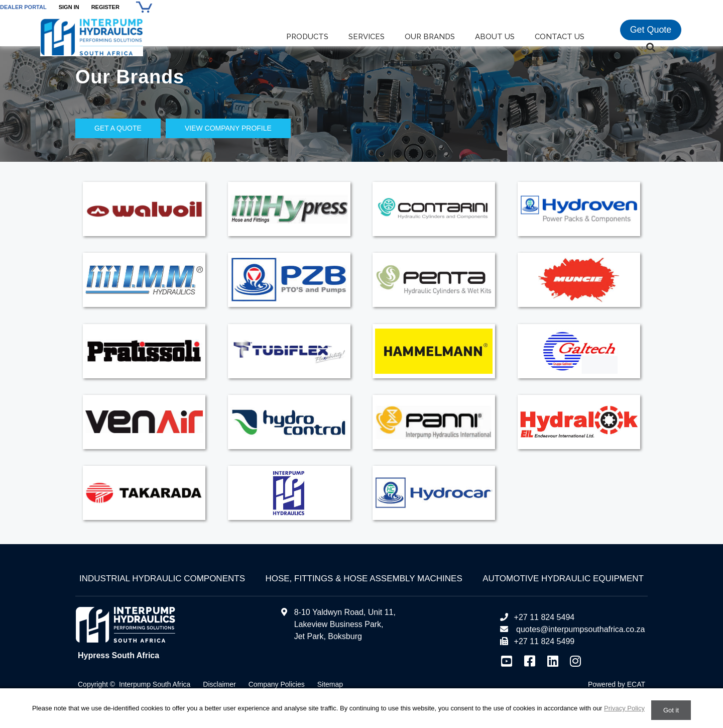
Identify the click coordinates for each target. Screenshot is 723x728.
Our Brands (430, 37)
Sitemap (330, 684)
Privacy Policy (624, 708)
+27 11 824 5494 (537, 617)
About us (495, 37)
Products (307, 37)
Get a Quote (118, 128)
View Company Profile (228, 128)
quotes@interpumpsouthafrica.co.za (580, 629)
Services (367, 37)
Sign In (69, 7)
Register (105, 7)
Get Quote (650, 30)
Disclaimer (219, 684)
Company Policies (277, 684)
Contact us (560, 37)
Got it (671, 710)
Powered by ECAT (617, 684)
